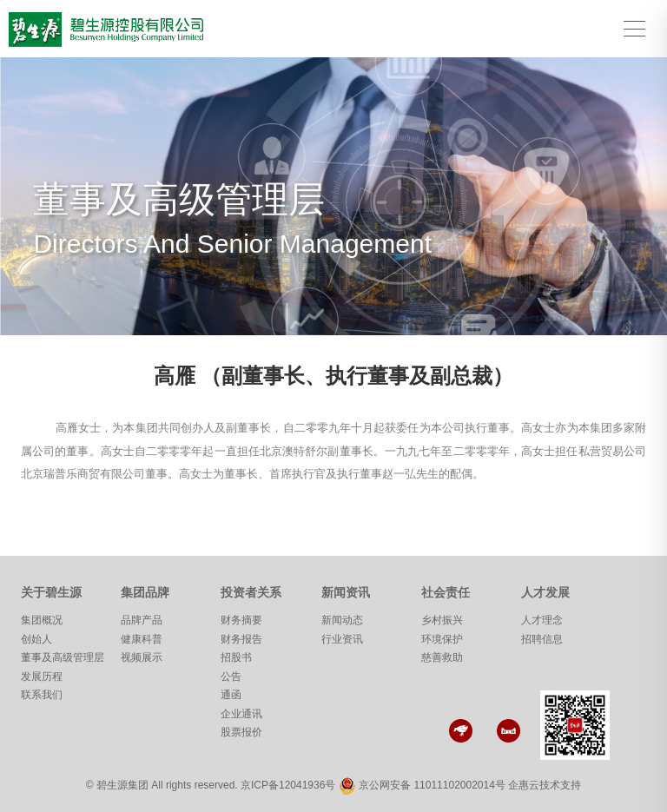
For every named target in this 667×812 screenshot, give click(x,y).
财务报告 (241, 639)
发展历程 (42, 677)
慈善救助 (442, 657)
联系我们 (42, 695)
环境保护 (442, 639)
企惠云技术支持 (545, 785)
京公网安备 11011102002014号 (432, 785)
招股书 (236, 657)
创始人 (36, 639)
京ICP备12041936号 (288, 785)
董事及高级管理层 (63, 657)
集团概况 (42, 620)
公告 (231, 677)
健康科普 (142, 639)
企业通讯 (241, 714)
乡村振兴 (442, 620)
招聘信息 (542, 639)
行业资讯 (342, 639)
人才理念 (542, 620)
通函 (231, 695)
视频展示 (142, 657)
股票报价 (241, 732)
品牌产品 (142, 620)
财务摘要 (241, 620)
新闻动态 (342, 620)
